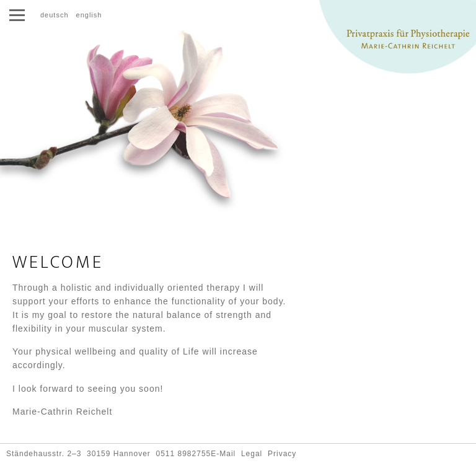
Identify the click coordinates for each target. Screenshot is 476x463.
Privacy (282, 454)
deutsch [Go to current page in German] (55, 15)
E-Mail (223, 454)
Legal (252, 454)
